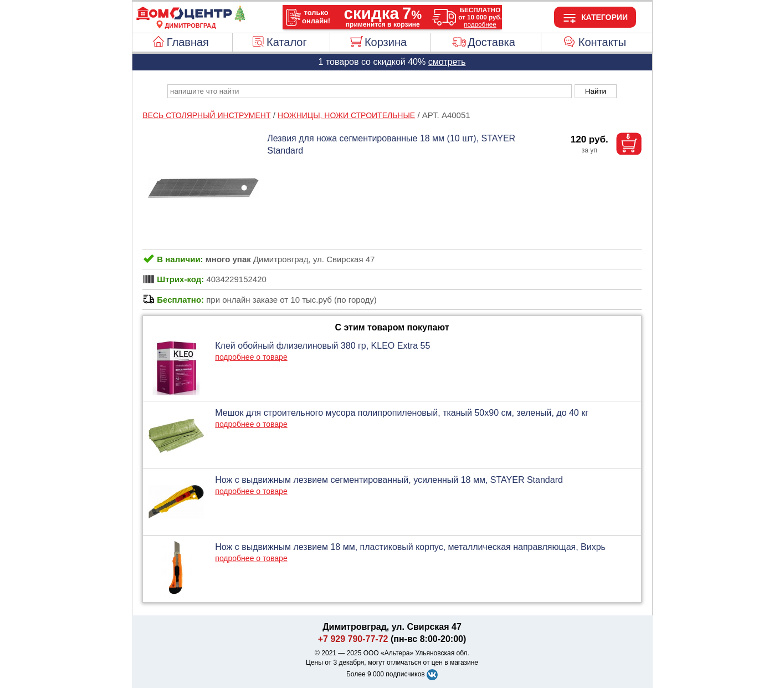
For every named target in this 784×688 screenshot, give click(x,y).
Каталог (287, 42)
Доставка (491, 42)
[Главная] (191, 19)
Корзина (386, 42)
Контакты (602, 42)
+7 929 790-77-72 (353, 639)
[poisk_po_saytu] (370, 91)
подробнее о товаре (251, 357)
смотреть (447, 62)
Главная (188, 42)
